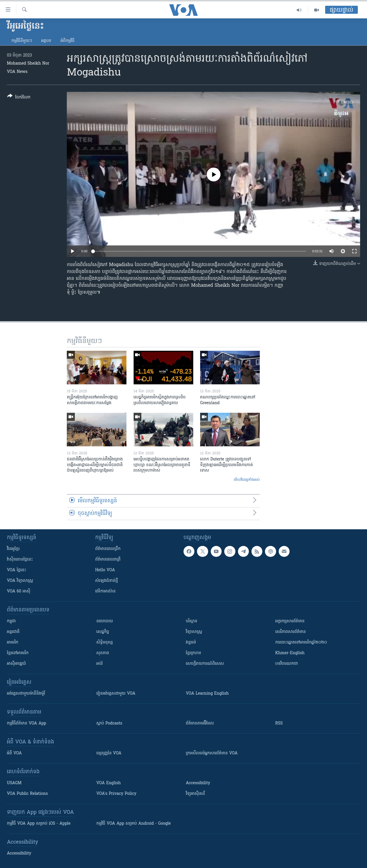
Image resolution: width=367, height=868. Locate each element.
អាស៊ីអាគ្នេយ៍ (16, 664)
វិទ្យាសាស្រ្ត (194, 632)
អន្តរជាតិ (13, 632)
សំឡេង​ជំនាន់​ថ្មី (107, 581)
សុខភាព (103, 653)
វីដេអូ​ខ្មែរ (13, 549)
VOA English (109, 783)
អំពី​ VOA (14, 753)
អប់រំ (99, 664)
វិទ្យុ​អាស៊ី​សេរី (195, 794)
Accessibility (198, 783)
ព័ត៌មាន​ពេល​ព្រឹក (108, 549)
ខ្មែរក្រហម (193, 653)
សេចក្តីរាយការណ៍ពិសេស (205, 664)
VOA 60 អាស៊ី (19, 591)
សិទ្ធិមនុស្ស (105, 643)
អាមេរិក (13, 643)
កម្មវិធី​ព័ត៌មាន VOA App (27, 723)
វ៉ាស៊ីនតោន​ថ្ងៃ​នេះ (20, 560)
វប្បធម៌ (191, 643)
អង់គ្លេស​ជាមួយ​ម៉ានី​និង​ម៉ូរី (26, 694)
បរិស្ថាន (192, 621)
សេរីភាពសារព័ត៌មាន (291, 632)
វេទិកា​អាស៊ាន (105, 591)
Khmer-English (290, 653)
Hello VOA (105, 570)
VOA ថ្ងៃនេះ (16, 570)
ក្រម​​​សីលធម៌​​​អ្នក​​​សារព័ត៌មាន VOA (212, 753)
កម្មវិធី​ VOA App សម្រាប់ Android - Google (134, 824)
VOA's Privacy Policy (116, 794)
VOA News (17, 72)
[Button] (19, 98)
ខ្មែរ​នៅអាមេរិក (18, 653)
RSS (279, 723)
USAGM (14, 783)
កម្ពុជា (11, 621)
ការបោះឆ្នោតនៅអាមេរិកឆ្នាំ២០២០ (301, 643)
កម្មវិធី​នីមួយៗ (22, 41)
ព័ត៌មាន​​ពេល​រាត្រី (108, 560)
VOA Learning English (207, 694)
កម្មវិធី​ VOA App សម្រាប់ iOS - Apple (39, 824)
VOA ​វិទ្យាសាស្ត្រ (20, 581)
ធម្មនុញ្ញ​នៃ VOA (109, 753)
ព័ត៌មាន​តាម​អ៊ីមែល (200, 723)
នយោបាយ (105, 621)
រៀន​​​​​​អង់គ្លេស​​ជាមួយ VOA (116, 694)
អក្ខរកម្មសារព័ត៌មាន (290, 621)
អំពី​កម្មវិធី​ (68, 41)
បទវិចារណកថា (287, 664)
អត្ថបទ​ (46, 41)
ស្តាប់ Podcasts (109, 723)
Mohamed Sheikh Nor (28, 64)
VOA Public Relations (27, 794)
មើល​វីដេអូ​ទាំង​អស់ (247, 480)
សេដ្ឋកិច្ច (103, 632)
